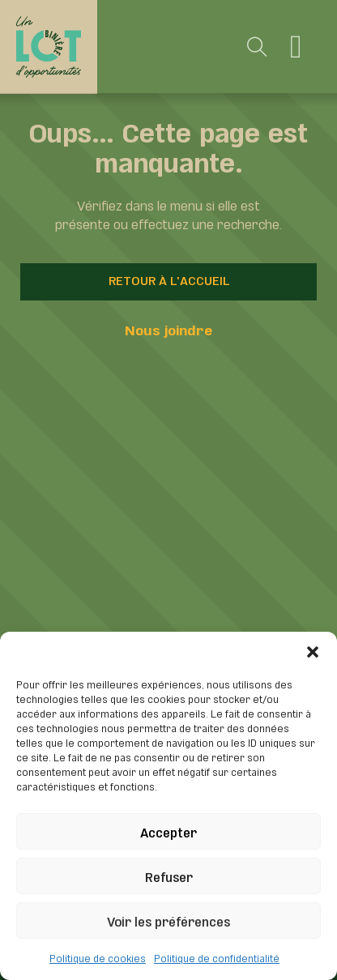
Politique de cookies (98, 957)
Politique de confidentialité (217, 957)
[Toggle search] (258, 47)
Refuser (169, 876)
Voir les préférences (168, 920)
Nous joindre (168, 329)
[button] (313, 652)
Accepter (168, 831)
